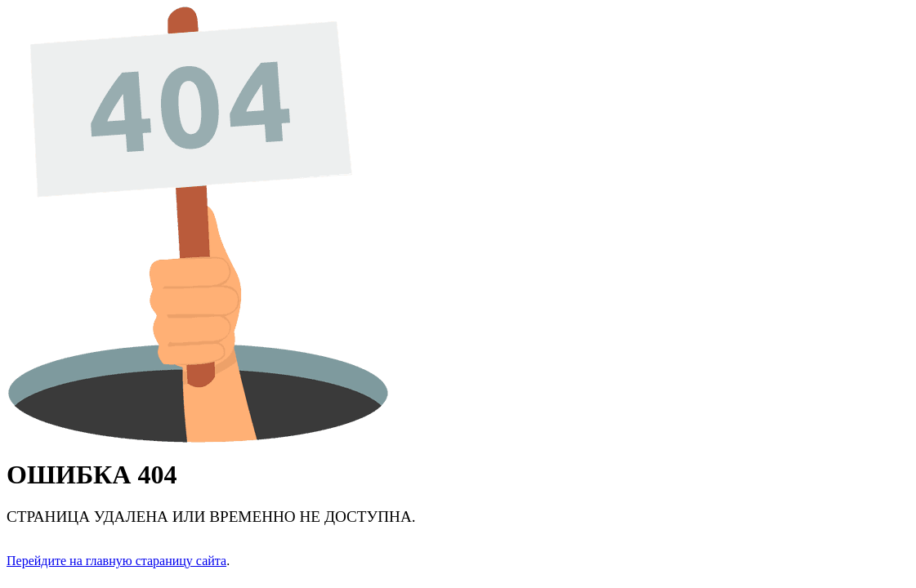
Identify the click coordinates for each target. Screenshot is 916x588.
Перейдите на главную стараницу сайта (116, 561)
